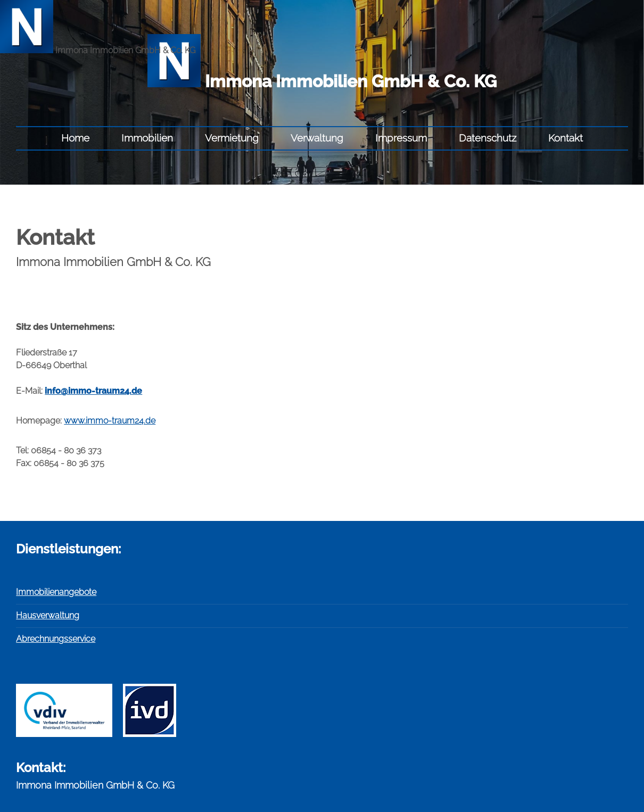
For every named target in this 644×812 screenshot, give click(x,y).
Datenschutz (488, 138)
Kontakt (565, 138)
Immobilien (147, 138)
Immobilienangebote (56, 592)
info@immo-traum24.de (93, 391)
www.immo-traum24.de (110, 421)
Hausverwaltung (48, 615)
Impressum (401, 138)
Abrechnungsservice (56, 639)
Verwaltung (317, 138)
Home (75, 138)
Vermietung (232, 138)
